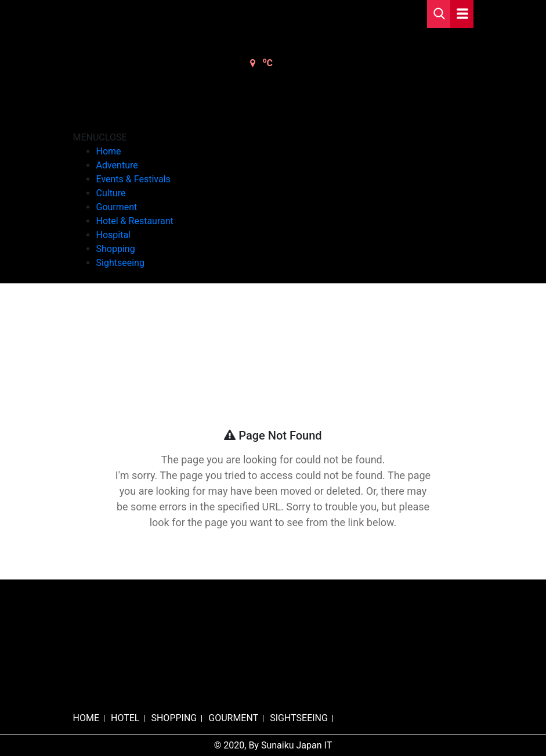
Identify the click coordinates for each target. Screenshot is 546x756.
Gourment (117, 207)
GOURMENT (233, 718)
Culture (111, 193)
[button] (100, 137)
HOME (86, 718)
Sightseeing (120, 263)
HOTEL (125, 718)
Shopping (116, 249)
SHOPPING (174, 718)
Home (109, 151)
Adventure (117, 165)
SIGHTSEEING (299, 718)
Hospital (114, 235)
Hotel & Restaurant (135, 221)
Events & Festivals (133, 179)
